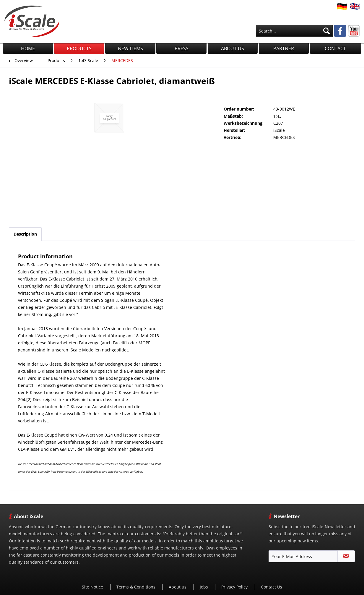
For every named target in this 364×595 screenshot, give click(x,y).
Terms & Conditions (136, 587)
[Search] (326, 31)
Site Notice (93, 587)
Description (25, 234)
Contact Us (272, 587)
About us (178, 587)
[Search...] (294, 31)
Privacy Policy (235, 587)
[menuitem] (294, 31)
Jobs (204, 587)
